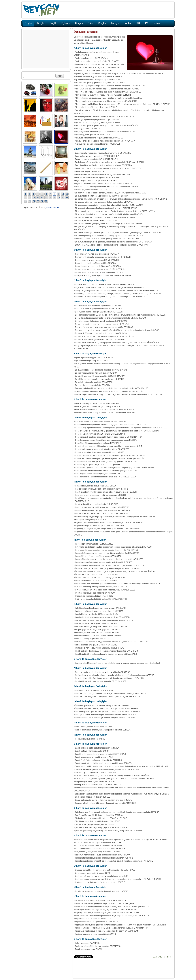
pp (58, 207)
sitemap (49, 207)
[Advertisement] (46, 49)
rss (54, 207)
